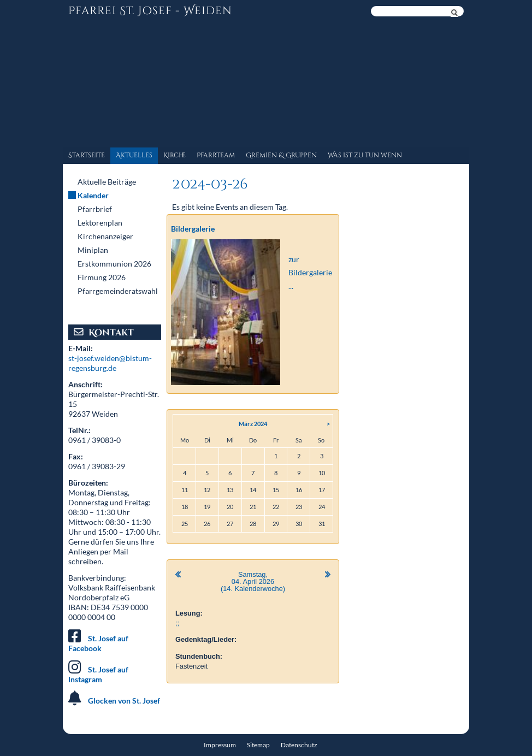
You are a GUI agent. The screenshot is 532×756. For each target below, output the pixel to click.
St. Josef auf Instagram (98, 674)
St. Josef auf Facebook (98, 643)
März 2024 (253, 424)
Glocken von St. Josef (124, 701)
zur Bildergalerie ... (310, 273)
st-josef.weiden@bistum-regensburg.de (110, 363)
